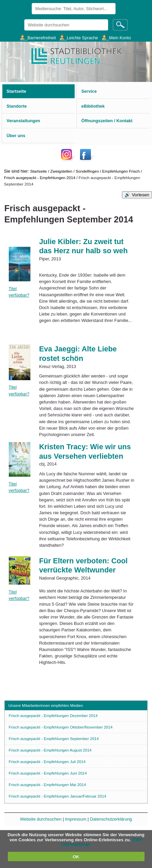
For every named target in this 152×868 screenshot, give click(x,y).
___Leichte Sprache (79, 37)
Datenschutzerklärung (111, 819)
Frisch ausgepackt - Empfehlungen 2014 (40, 178)
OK (76, 857)
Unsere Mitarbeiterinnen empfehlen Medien (46, 706)
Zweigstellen (61, 171)
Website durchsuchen (24, 19)
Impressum (76, 819)
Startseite (39, 171)
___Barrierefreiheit (38, 37)
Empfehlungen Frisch (121, 171)
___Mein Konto (116, 37)
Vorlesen (141, 195)
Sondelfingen (87, 171)
